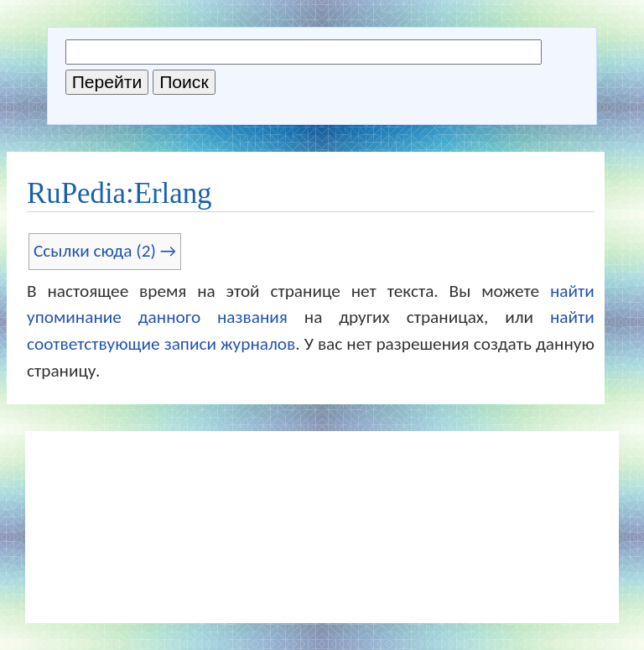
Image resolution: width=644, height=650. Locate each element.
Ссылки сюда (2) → (105, 251)
